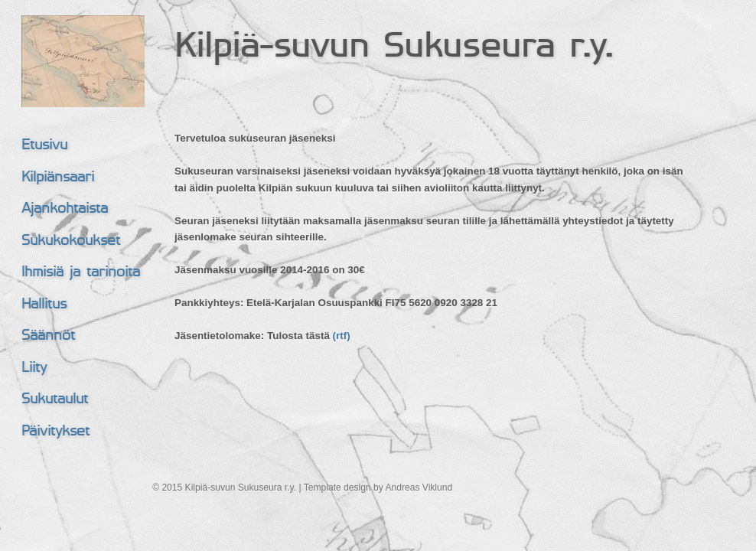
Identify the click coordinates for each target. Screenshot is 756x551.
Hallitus (44, 305)
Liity (34, 368)
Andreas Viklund (419, 487)
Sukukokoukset (71, 241)
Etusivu (44, 146)
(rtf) (342, 336)
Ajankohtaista (65, 209)
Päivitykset (55, 432)
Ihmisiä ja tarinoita (81, 273)
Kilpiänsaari (58, 178)
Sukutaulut (55, 400)
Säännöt (48, 336)
